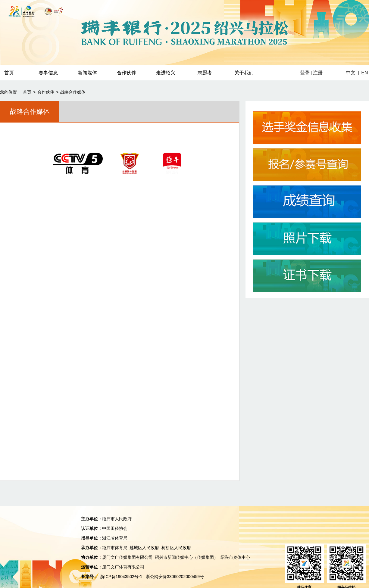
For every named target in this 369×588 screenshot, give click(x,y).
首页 (27, 92)
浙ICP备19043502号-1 (121, 577)
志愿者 (205, 73)
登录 (305, 73)
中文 (351, 73)
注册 (318, 73)
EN (364, 73)
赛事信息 (48, 73)
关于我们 (244, 73)
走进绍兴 (166, 73)
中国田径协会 (115, 528)
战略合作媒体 (73, 92)
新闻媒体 (87, 73)
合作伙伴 (127, 73)
